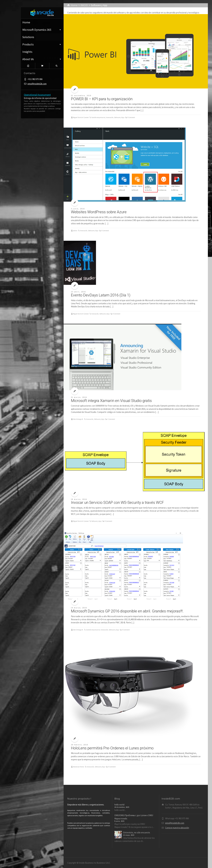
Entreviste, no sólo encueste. (137, 833)
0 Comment (131, 117)
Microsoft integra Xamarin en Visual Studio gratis (111, 401)
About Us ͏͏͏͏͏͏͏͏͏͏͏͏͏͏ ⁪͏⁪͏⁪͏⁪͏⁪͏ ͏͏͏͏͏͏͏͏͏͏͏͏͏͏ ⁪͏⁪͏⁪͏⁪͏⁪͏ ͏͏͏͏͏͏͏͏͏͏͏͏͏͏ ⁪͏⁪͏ (42, 59)
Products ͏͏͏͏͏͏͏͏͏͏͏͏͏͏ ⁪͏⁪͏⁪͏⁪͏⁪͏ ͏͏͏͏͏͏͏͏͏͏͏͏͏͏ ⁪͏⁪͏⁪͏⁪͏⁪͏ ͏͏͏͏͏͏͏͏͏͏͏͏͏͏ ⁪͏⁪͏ (42, 44)
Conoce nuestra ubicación (177, 828)
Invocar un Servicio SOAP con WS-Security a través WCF (117, 502)
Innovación (110, 117)
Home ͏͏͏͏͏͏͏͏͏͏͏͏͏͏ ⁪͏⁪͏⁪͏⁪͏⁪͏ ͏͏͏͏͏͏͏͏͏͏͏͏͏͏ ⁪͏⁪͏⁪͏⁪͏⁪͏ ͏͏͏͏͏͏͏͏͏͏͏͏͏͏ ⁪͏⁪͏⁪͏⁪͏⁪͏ (42, 22)
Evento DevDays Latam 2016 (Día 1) (101, 295)
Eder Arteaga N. (78, 419)
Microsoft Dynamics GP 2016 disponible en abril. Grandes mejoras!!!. (127, 611)
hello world (119, 805)
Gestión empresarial (98, 117)
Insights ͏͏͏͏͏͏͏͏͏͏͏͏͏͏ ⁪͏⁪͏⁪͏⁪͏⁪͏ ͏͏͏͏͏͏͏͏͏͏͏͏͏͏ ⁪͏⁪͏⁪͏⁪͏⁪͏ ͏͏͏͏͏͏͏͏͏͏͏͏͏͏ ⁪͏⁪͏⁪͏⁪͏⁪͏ (38, 53)
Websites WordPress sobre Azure (99, 212)
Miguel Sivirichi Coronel (81, 117)
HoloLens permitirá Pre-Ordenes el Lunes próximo (112, 748)
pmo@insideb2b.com (37, 84)
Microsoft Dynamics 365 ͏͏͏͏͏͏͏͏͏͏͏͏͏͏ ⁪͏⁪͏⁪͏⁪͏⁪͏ (42, 30)
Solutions (28, 37)
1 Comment (111, 419)
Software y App (119, 117)
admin (75, 231)
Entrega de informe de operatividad (40, 98)
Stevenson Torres (78, 767)
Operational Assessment (37, 95)
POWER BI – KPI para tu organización (102, 99)
